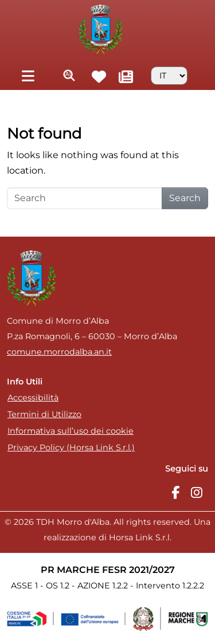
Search (185, 198)
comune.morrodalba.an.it (59, 352)
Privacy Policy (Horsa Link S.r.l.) (71, 447)
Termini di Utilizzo (44, 414)
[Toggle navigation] (28, 75)
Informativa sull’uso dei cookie (71, 431)
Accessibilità (33, 398)
